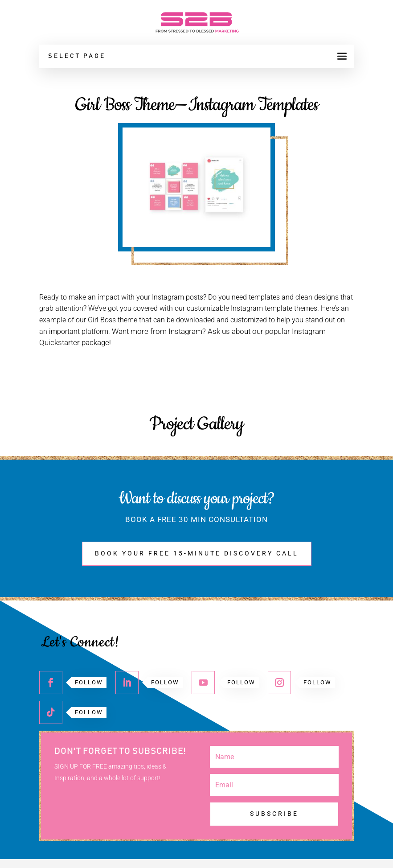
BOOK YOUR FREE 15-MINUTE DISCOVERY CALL (197, 553)
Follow (89, 682)
